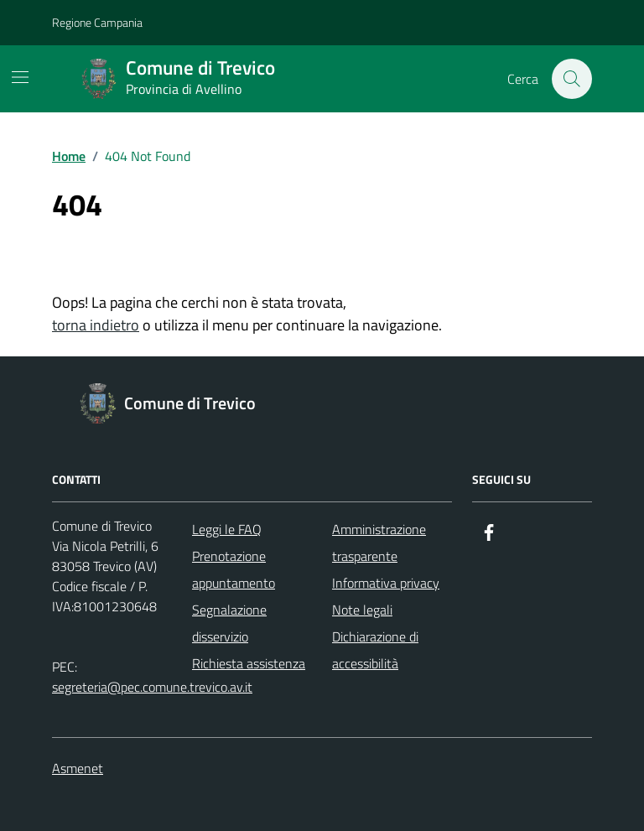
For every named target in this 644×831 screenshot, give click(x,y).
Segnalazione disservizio (229, 623)
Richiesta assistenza (249, 663)
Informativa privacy (386, 583)
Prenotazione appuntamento (234, 569)
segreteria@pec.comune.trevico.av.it (152, 687)
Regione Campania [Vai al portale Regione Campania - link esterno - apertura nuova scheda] (97, 22)
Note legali (362, 610)
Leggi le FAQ (227, 529)
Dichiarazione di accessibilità (375, 650)
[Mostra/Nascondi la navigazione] (20, 77)
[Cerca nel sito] (572, 79)
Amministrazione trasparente (379, 543)
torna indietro (96, 325)
